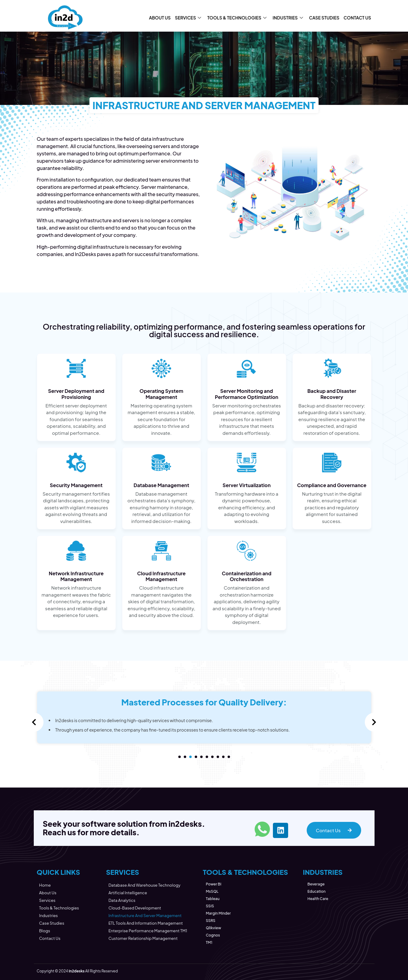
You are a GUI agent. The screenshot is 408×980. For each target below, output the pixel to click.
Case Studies (324, 18)
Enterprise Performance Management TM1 (148, 931)
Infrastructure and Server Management (145, 916)
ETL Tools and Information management (146, 923)
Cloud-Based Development (135, 908)
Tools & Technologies (237, 18)
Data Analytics (122, 900)
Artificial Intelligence (128, 893)
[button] (180, 757)
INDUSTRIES (323, 872)
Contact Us (357, 18)
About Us (160, 18)
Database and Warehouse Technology (144, 885)
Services (188, 18)
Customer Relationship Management (143, 938)
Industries (288, 18)
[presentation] (34, 722)
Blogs (45, 931)
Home (45, 885)
